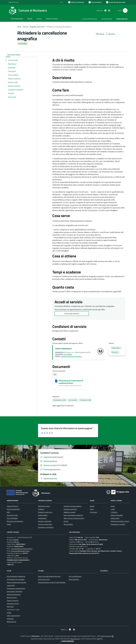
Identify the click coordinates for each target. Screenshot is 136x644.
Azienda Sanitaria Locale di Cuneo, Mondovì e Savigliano (56, 582)
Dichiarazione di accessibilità (16, 579)
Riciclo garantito (74, 579)
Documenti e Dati (12, 515)
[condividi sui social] (100, 34)
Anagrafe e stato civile (37, 27)
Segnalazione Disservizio (15, 591)
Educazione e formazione (46, 527)
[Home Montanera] (28, 10)
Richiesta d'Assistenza (14, 594)
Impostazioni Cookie (13, 610)
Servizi (25, 27)
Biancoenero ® (75, 639)
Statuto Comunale (13, 601)
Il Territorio (114, 512)
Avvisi (92, 509)
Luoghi (113, 509)
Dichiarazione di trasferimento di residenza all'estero (71, 382)
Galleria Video (115, 518)
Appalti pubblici (43, 515)
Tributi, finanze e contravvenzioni (74, 518)
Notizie (92, 506)
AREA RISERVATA (67, 641)
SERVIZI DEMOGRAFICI (63, 349)
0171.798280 (68, 354)
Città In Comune (106, 636)
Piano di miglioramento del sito (17, 582)
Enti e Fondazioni (12, 518)
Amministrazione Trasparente (16, 576)
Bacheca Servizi (12, 597)
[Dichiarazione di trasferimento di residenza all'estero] (56, 381)
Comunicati (93, 512)
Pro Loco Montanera (75, 576)
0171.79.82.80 (14, 540)
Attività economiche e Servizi (120, 521)
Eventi (113, 506)
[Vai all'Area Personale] (116, 2)
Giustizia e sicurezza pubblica (73, 506)
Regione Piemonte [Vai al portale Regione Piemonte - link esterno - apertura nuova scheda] (14, 2)
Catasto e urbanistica (45, 521)
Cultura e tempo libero (45, 524)
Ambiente (41, 509)
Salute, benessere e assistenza (73, 515)
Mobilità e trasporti (70, 512)
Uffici (8, 512)
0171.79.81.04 (14, 542)
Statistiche (10, 619)
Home (19, 27)
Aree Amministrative (13, 509)
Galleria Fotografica (117, 515)
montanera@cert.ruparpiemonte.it (22, 549)
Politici (9, 524)
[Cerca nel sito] (125, 10)
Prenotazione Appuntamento (16, 588)
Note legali (10, 607)
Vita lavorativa (68, 524)
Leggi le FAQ (11, 585)
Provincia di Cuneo (44, 579)
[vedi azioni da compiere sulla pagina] (110, 34)
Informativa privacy (13, 604)
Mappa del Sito (12, 622)
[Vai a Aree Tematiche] (95, 2)
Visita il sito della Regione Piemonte (49, 576)
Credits (9, 613)
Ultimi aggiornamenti (13, 616)
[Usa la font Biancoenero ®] (76, 2)
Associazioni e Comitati (118, 524)
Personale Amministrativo (15, 521)
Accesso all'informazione (90, 19)
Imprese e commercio (70, 509)
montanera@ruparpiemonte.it (71, 356)
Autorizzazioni (42, 518)
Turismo (66, 521)
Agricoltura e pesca (44, 506)
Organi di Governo (13, 506)
